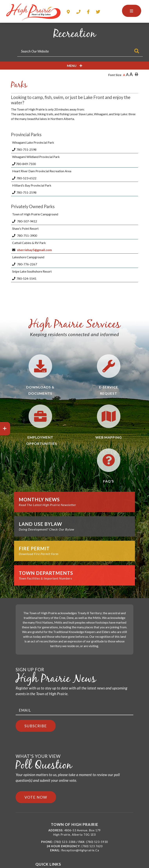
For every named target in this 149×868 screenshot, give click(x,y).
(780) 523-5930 (97, 842)
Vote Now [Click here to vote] (36, 797)
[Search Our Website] (80, 51)
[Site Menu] (74, 66)
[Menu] (132, 11)
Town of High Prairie (33, 12)
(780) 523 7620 (92, 846)
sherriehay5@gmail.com (35, 250)
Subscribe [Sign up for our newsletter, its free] (36, 726)
